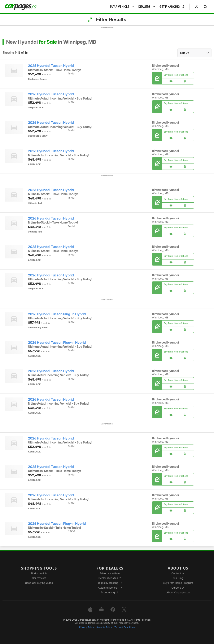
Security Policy (104, 627)
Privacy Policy (87, 627)
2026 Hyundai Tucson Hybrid (51, 66)
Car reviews (39, 578)
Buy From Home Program (178, 583)
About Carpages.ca (178, 592)
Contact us (178, 573)
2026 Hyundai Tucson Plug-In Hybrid (57, 314)
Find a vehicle (39, 573)
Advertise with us (110, 573)
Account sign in (110, 592)
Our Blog (178, 578)
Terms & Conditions (125, 627)
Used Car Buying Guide (39, 583)
